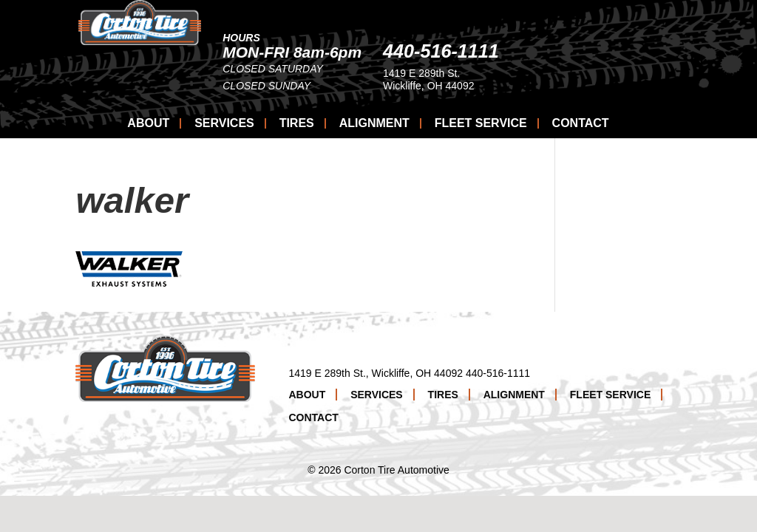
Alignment (374, 123)
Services (224, 123)
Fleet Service (481, 123)
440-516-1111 (570, 51)
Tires (297, 123)
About (148, 123)
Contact (581, 123)
